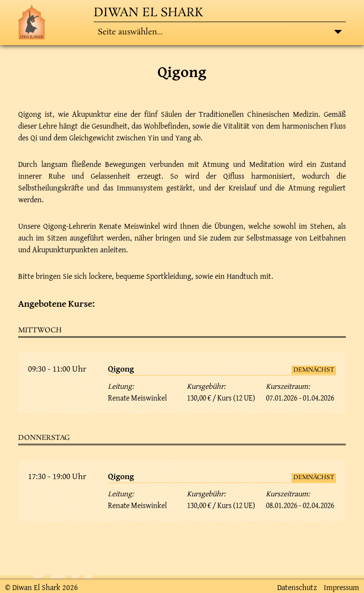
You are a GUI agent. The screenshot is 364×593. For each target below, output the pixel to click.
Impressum (341, 587)
